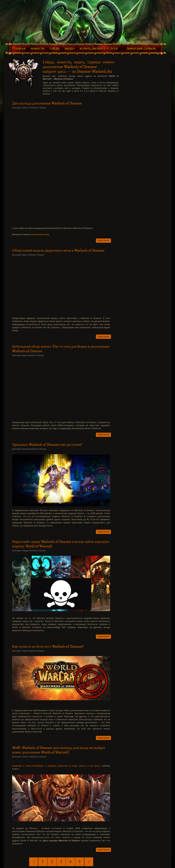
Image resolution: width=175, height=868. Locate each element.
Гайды (55, 49)
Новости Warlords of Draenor (34, 108)
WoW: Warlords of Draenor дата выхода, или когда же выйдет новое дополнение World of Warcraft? (59, 750)
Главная (19, 49)
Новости (38, 49)
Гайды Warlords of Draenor (33, 651)
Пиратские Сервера (141, 49)
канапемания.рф (40, 234)
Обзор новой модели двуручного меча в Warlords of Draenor (58, 251)
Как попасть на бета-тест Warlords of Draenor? (48, 647)
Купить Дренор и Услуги (99, 49)
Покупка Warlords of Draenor (34, 449)
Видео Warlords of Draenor (33, 255)
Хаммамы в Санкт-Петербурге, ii (29, 766)
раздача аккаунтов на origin (63, 766)
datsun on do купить (90, 766)
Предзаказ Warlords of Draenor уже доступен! (47, 445)
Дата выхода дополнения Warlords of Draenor (47, 103)
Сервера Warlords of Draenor (34, 551)
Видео (70, 49)
